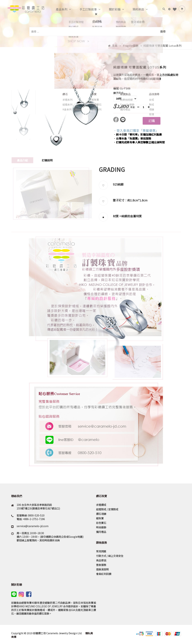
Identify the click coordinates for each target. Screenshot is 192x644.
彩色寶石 (101, 523)
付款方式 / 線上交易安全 (110, 556)
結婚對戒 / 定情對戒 (107, 509)
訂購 (152, 121)
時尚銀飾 (101, 527)
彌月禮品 (101, 532)
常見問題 (101, 551)
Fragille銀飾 (131, 46)
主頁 (115, 46)
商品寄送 (101, 560)
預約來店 (135, 9)
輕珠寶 (100, 518)
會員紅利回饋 (104, 574)
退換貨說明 (102, 569)
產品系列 (58, 9)
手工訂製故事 (84, 9)
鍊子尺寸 (118, 93)
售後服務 (101, 565)
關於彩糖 (111, 9)
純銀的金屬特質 (132, 216)
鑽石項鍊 (101, 514)
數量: (133, 107)
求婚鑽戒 (101, 505)
